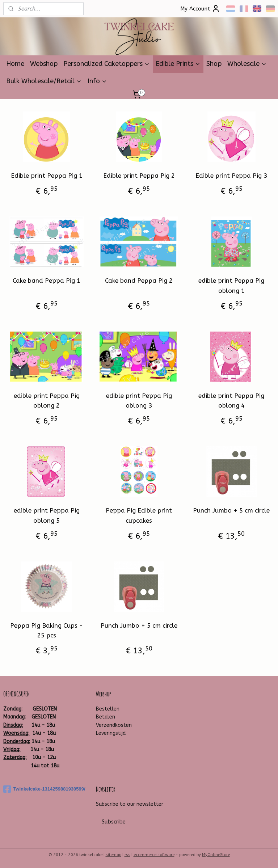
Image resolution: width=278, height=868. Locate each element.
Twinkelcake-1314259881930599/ (44, 789)
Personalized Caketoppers (107, 64)
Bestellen (108, 709)
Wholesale (247, 64)
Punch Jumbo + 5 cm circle (231, 510)
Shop (214, 64)
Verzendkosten (114, 725)
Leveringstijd (111, 733)
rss (127, 855)
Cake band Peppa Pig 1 (47, 281)
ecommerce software (154, 855)
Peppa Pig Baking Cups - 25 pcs (47, 630)
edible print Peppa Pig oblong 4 (231, 401)
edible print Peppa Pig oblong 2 (47, 401)
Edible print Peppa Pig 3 (231, 176)
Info (97, 81)
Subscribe (114, 822)
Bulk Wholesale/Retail (44, 81)
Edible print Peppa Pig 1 (47, 176)
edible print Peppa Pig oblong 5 (47, 515)
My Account (200, 9)
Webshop (44, 64)
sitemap (113, 855)
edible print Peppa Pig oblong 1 (231, 285)
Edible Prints (178, 64)
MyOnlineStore (216, 855)
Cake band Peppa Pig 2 (139, 281)
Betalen (106, 717)
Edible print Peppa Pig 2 (139, 176)
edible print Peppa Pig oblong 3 (139, 401)
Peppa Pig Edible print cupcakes (139, 515)
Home (15, 64)
